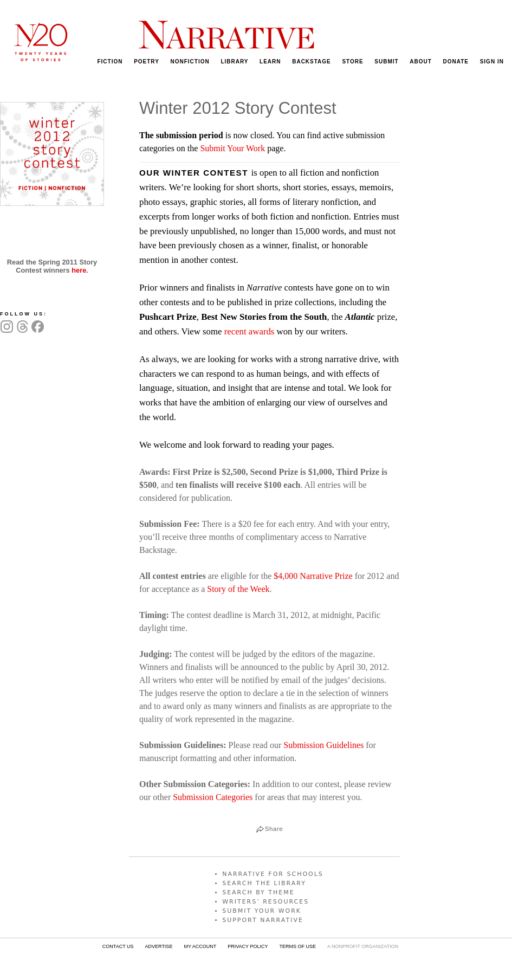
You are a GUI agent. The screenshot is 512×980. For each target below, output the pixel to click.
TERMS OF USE (297, 946)
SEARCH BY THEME (258, 892)
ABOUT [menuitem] (421, 62)
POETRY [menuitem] (147, 62)
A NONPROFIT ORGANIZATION (363, 946)
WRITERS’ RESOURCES (265, 902)
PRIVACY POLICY (248, 946)
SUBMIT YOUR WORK (262, 911)
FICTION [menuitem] (110, 62)
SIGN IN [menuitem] (492, 62)
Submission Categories (213, 797)
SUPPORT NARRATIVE (263, 920)
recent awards (249, 331)
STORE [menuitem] (352, 62)
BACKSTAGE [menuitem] (312, 62)
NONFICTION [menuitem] (190, 62)
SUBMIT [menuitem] (386, 62)
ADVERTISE (159, 946)
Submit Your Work (232, 148)
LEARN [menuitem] (270, 62)
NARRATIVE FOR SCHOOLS (273, 874)
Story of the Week (238, 589)
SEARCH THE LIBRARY (264, 883)
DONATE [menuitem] (456, 62)
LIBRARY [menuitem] (234, 62)
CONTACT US (118, 946)
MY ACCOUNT (200, 946)
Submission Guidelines (323, 745)
